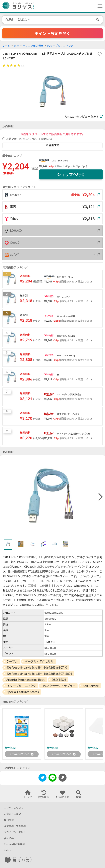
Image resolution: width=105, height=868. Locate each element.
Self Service (91, 686)
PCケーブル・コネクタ (21, 686)
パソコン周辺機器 (33, 46)
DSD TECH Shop (60, 161)
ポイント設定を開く (52, 33)
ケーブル (12, 661)
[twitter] (42, 778)
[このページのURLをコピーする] (63, 778)
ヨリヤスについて (14, 808)
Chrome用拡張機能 (14, 844)
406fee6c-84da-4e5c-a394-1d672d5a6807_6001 (39, 674)
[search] (98, 20)
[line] (52, 778)
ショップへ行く (71, 174)
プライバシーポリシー (16, 832)
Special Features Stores (23, 692)
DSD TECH (59, 680)
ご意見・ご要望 (12, 814)
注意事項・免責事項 (15, 826)
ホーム (6, 46)
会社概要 (9, 838)
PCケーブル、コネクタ (60, 46)
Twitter (8, 850)
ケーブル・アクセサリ (39, 661)
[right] (100, 497)
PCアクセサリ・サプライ (59, 686)
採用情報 (9, 820)
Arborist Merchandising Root (26, 680)
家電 (16, 46)
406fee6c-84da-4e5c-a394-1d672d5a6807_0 (37, 667)
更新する (52, 145)
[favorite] (100, 54)
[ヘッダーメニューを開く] (99, 6)
